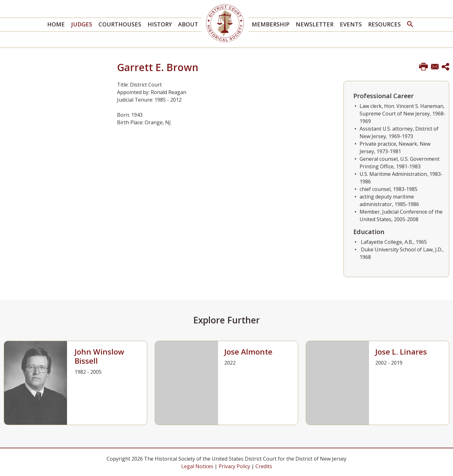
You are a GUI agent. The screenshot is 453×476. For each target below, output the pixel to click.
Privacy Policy (234, 466)
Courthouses (120, 24)
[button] (410, 25)
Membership (271, 24)
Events (351, 24)
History (160, 24)
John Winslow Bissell (99, 356)
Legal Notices (197, 466)
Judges (82, 24)
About (188, 24)
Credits (264, 466)
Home (56, 24)
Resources (384, 24)
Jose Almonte (248, 352)
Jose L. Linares (401, 352)
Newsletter (315, 24)
